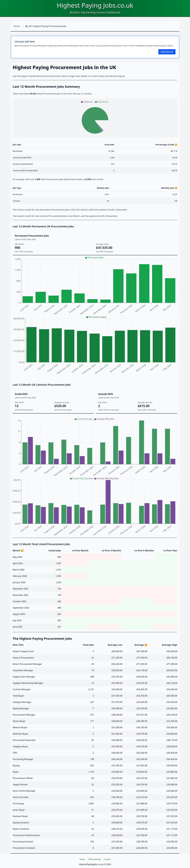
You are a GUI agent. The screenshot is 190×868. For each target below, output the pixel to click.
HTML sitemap (94, 859)
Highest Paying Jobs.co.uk (95, 5)
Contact (107, 859)
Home (17, 26)
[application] (95, 118)
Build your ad (167, 52)
